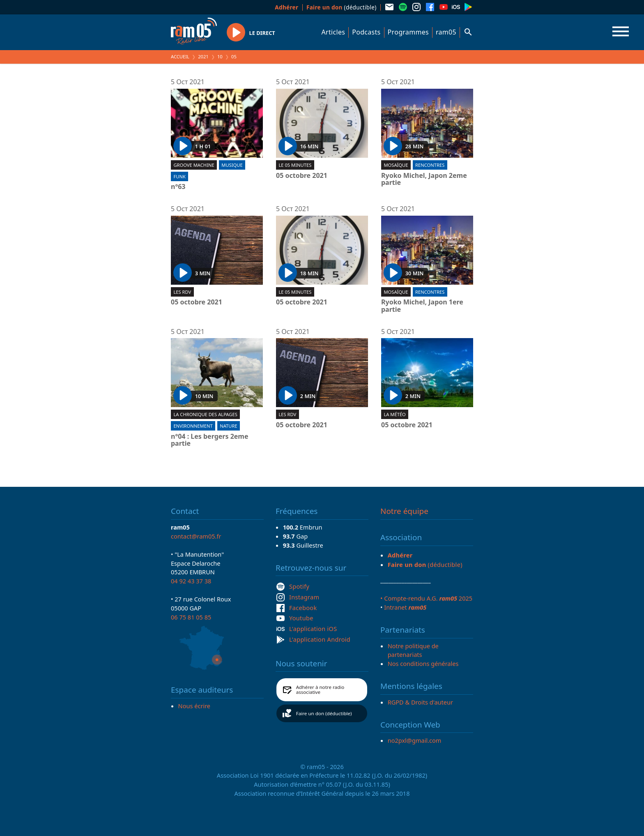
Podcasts (366, 32)
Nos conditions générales (423, 663)
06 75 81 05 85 (191, 617)
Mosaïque (396, 165)
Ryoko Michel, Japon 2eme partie (424, 179)
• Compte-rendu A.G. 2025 (426, 598)
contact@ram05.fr (196, 536)
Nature (228, 426)
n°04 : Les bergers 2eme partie (210, 440)
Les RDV (182, 292)
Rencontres (430, 165)
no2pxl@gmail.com (415, 740)
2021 (203, 56)
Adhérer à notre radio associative (320, 690)
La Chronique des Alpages (205, 414)
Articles (333, 32)
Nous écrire (194, 706)
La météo (394, 414)
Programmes (408, 32)
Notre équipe (404, 511)
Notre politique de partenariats (413, 650)
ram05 (446, 32)
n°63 (178, 187)
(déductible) (342, 7)
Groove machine (194, 165)
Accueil (180, 56)
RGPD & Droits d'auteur (420, 702)
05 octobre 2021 (302, 176)
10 (220, 56)
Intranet (405, 607)
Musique (232, 165)
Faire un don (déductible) (324, 713)
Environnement (193, 426)
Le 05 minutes (295, 165)
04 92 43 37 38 (191, 581)
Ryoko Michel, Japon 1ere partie (422, 306)
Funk (179, 176)
